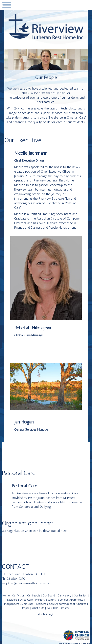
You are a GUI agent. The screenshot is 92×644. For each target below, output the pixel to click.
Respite (25, 608)
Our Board (49, 596)
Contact (66, 608)
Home (6, 596)
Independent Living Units (19, 604)
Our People (34, 596)
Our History (64, 596)
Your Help (53, 608)
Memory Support (45, 600)
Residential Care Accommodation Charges (61, 604)
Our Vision (18, 596)
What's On (38, 608)
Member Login (46, 614)
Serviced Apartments (71, 600)
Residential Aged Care (20, 600)
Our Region (80, 596)
